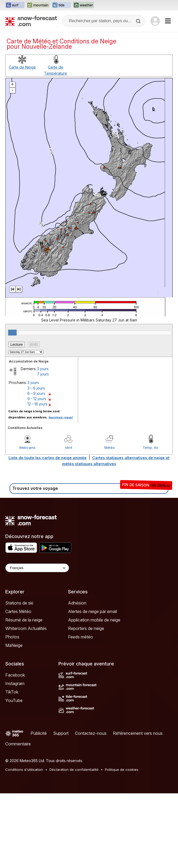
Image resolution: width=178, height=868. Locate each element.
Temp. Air (151, 448)
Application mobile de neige (94, 620)
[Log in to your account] (155, 21)
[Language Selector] (37, 568)
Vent (69, 448)
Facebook (15, 675)
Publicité (39, 733)
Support (61, 733)
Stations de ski (19, 603)
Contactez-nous (91, 733)
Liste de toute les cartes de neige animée (48, 458)
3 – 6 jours (36, 388)
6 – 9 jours (36, 393)
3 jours (43, 369)
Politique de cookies (122, 769)
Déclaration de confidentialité (74, 769)
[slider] (12, 333)
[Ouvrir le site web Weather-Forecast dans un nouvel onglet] (84, 5)
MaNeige (14, 645)
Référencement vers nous (138, 733)
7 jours (43, 374)
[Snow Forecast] (31, 21)
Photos (12, 637)
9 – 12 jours (37, 399)
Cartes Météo (18, 611)
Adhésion (77, 603)
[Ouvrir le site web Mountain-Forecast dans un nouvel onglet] (38, 5)
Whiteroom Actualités (26, 628)
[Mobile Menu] (168, 21)
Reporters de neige (86, 628)
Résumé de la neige (24, 620)
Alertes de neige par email (92, 611)
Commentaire (18, 744)
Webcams (27, 448)
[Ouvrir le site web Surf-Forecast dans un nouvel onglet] (15, 5)
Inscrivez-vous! (61, 417)
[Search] (139, 21)
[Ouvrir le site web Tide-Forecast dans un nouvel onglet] (61, 5)
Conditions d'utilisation (24, 769)
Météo (110, 448)
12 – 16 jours (37, 404)
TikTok (12, 692)
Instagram (15, 683)
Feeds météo (80, 637)
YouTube (14, 700)
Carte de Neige (22, 67)
